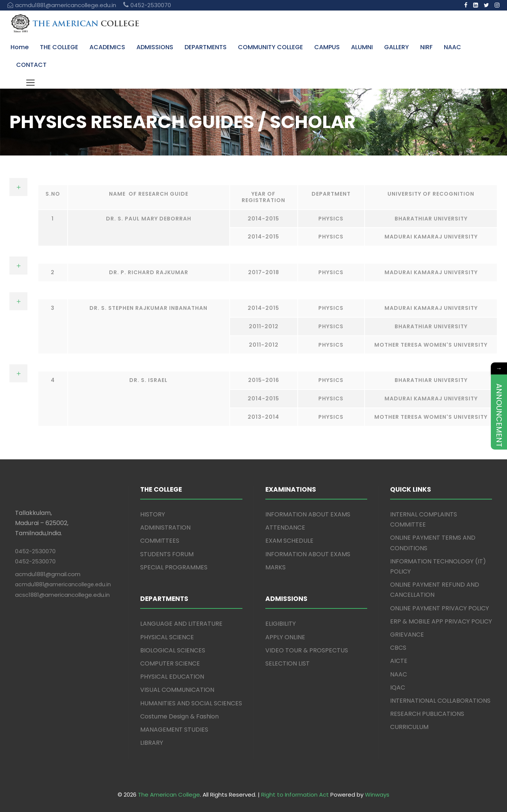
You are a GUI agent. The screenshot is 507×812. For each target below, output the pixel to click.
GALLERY (397, 47)
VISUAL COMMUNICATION (177, 690)
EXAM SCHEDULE (289, 541)
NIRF (426, 47)
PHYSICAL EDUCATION (172, 677)
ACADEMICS (107, 47)
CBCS (398, 648)
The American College (169, 795)
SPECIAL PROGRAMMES (174, 567)
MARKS (275, 567)
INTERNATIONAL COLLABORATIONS (440, 701)
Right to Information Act (295, 795)
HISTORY (153, 514)
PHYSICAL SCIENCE (167, 637)
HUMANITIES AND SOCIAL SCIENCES (191, 703)
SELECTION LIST (288, 663)
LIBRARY (152, 743)
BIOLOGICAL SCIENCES (173, 650)
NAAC (453, 47)
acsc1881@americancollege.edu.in (62, 595)
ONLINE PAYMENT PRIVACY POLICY (440, 608)
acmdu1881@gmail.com (48, 574)
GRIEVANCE (407, 635)
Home (20, 47)
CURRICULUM (409, 727)
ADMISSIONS (155, 47)
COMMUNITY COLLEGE (270, 47)
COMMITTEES (160, 541)
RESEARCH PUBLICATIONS (427, 714)
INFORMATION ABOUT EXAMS (308, 514)
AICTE (399, 661)
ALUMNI (362, 47)
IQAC (398, 687)
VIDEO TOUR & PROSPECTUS (307, 650)
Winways (377, 795)
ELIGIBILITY (281, 624)
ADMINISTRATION (165, 527)
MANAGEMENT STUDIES (174, 730)
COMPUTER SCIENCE (170, 663)
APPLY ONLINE (285, 637)
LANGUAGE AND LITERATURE (181, 624)
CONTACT (31, 65)
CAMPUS (327, 47)
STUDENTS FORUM (167, 554)
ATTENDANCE (285, 527)
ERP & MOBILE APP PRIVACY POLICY (441, 621)
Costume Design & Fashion (179, 716)
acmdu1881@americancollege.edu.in (63, 584)
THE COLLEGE (59, 47)
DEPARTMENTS (206, 47)
